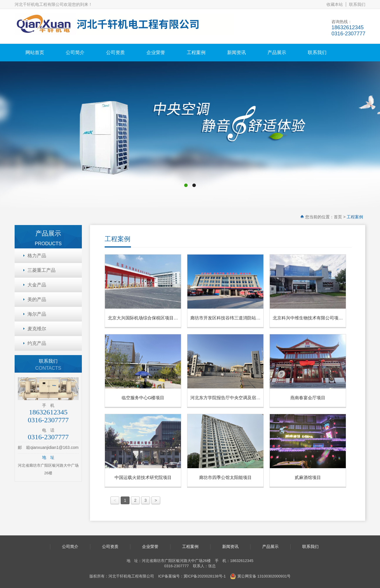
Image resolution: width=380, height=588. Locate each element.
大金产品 (37, 285)
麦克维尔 (37, 329)
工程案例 (196, 52)
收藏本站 (335, 4)
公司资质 (115, 52)
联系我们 (357, 4)
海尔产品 (37, 314)
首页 (338, 217)
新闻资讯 (236, 52)
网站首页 (35, 52)
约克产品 (37, 343)
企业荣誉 (156, 52)
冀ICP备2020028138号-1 (205, 576)
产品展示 (277, 52)
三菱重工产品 (42, 270)
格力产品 (37, 256)
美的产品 (37, 299)
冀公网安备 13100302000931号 (260, 576)
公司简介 (75, 52)
